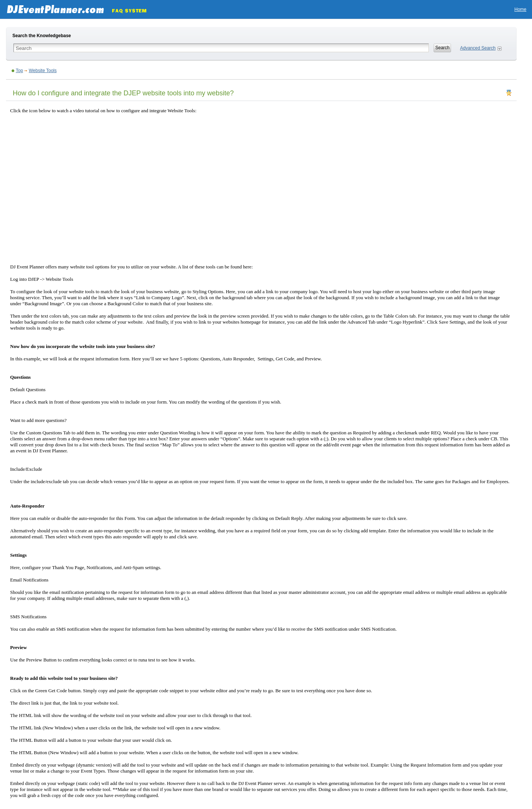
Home (520, 9)
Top (19, 71)
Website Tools (43, 71)
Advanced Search (478, 48)
